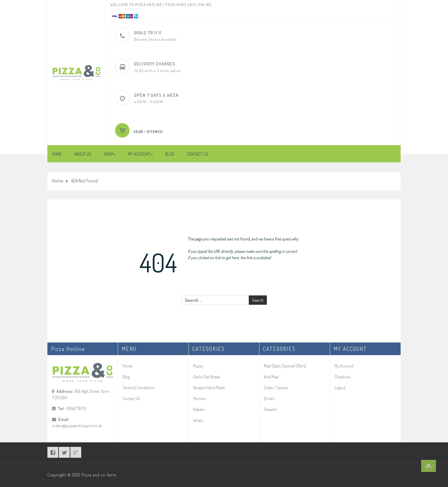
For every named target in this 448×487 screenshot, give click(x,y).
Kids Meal (271, 377)
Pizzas (198, 366)
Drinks (269, 398)
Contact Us (131, 398)
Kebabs (199, 409)
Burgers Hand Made (209, 388)
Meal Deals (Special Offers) (285, 366)
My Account (344, 366)
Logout (340, 388)
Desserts (270, 409)
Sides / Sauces (276, 388)
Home (58, 181)
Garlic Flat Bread (207, 377)
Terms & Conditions (138, 388)
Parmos (199, 398)
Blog (126, 377)
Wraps (198, 420)
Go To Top (429, 466)
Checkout (342, 377)
